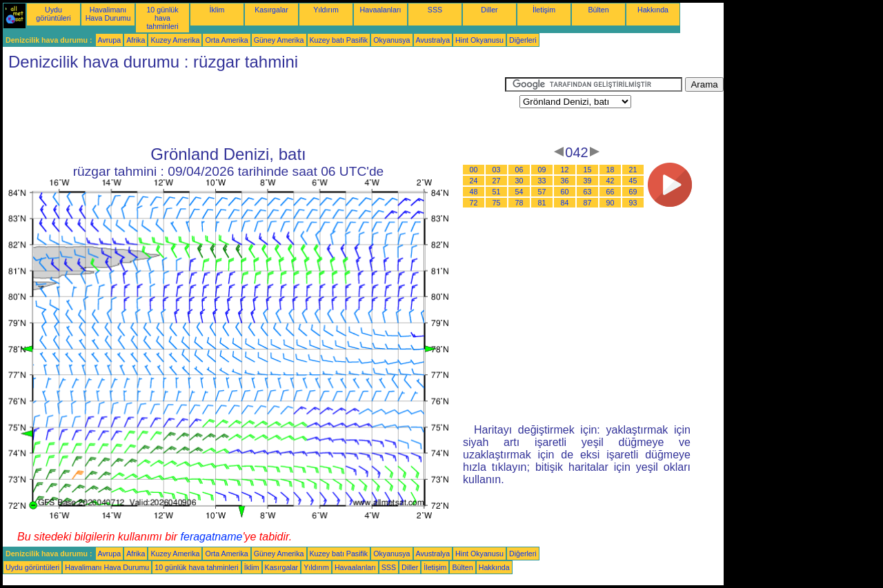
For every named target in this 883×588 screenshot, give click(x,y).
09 (542, 170)
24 (474, 181)
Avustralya (433, 40)
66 (611, 192)
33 (542, 181)
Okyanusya (391, 40)
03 (497, 170)
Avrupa (110, 40)
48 (474, 192)
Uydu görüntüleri (53, 14)
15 (588, 170)
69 (633, 192)
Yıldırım (326, 10)
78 (519, 203)
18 (611, 170)
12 (565, 170)
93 (633, 203)
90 (611, 203)
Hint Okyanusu (479, 40)
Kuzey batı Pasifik (339, 40)
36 (565, 181)
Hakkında (653, 10)
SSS (435, 10)
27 (497, 181)
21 (633, 170)
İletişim (544, 10)
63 (588, 192)
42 (611, 181)
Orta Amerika (226, 40)
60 (565, 192)
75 (497, 203)
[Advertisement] (254, 108)
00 (474, 170)
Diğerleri (523, 40)
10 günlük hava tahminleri (162, 18)
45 (633, 181)
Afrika (136, 40)
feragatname (212, 537)
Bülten (598, 10)
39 (588, 181)
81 (542, 203)
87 (588, 203)
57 (542, 192)
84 (565, 203)
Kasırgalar (271, 10)
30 (519, 181)
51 (497, 192)
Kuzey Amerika (175, 40)
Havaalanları (381, 10)
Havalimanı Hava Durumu (108, 14)
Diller (489, 10)
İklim (217, 10)
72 (474, 203)
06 (519, 170)
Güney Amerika (279, 40)
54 (519, 192)
